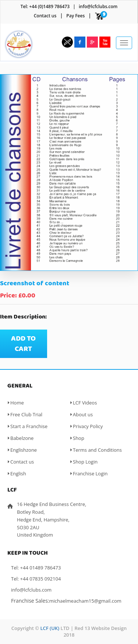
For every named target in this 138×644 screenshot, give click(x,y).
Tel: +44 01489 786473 (36, 568)
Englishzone (24, 450)
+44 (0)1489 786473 (49, 6)
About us (83, 414)
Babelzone (22, 438)
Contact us (45, 16)
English (18, 473)
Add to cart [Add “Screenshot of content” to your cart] (23, 344)
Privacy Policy (88, 426)
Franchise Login (90, 473)
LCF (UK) (50, 628)
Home (17, 403)
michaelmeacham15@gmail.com (85, 601)
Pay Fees (75, 16)
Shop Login (85, 462)
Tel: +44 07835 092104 (36, 579)
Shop (79, 438)
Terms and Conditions (97, 450)
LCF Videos (85, 403)
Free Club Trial (26, 414)
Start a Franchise (29, 426)
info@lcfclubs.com (98, 6)
